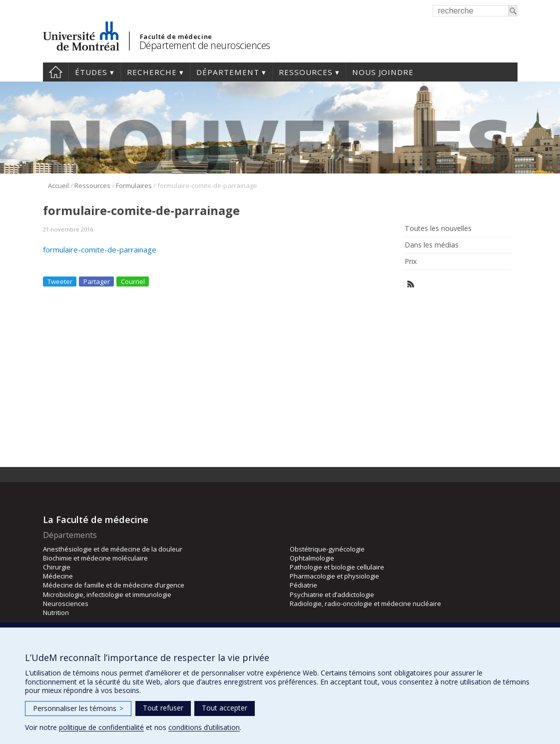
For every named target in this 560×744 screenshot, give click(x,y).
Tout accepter (225, 708)
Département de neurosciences (205, 45)
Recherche (152, 72)
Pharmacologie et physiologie (334, 576)
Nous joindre (383, 72)
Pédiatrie (303, 585)
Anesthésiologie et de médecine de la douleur (113, 549)
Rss (411, 284)
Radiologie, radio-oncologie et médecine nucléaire (365, 603)
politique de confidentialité (101, 727)
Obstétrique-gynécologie (327, 549)
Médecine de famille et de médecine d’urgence (114, 585)
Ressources (306, 72)
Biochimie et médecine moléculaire (95, 558)
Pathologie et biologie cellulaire (337, 567)
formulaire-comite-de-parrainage (100, 249)
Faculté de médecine (176, 36)
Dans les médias (432, 245)
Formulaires (134, 185)
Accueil (56, 72)
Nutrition (56, 612)
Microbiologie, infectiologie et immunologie (107, 594)
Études (91, 72)
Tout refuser (163, 708)
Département (228, 72)
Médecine (58, 576)
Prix (411, 261)
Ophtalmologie (312, 558)
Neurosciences (66, 603)
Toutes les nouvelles (438, 228)
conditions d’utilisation (204, 727)
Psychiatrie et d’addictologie (332, 594)
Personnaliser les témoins (78, 708)
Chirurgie (57, 567)
